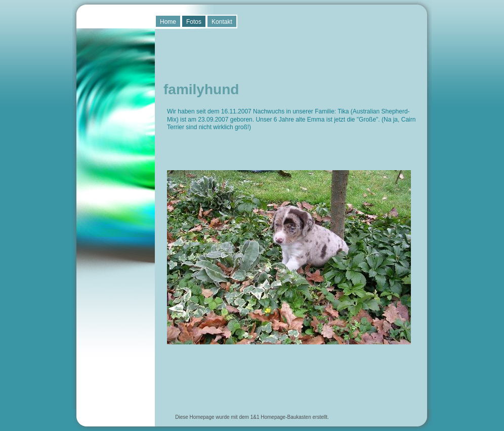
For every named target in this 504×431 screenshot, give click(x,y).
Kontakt (222, 22)
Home (168, 22)
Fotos (194, 22)
